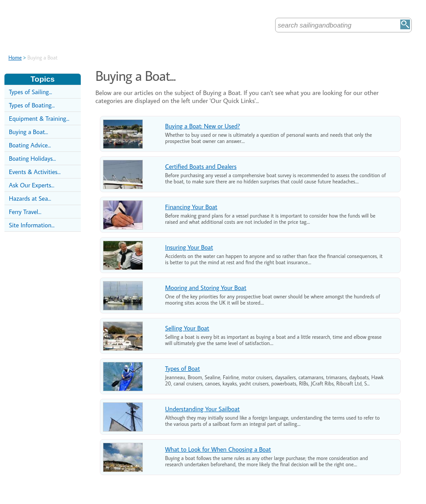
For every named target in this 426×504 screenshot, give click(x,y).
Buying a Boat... (28, 132)
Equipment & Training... (39, 118)
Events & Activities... (35, 172)
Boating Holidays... (32, 158)
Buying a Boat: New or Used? (203, 126)
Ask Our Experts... (32, 185)
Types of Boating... (32, 105)
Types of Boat (183, 368)
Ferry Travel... (25, 212)
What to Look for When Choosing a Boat (218, 449)
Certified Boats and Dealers (201, 166)
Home (15, 58)
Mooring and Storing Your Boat (206, 288)
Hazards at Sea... (30, 198)
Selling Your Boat (187, 328)
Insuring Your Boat (189, 247)
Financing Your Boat (191, 207)
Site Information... (32, 225)
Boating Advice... (30, 145)
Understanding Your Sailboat (202, 409)
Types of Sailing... (30, 92)
